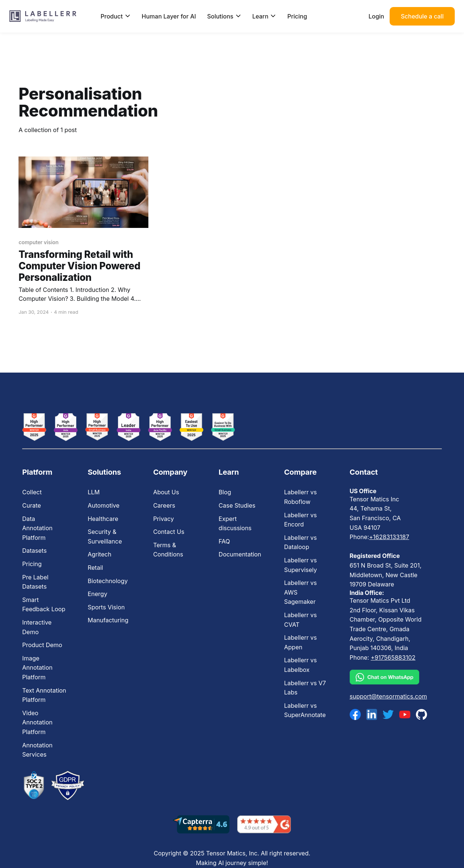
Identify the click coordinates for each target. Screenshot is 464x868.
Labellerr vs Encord (300, 520)
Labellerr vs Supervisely (301, 565)
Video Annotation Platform (37, 722)
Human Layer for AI (169, 16)
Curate (32, 505)
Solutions (224, 16)
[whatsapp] (388, 677)
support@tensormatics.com (388, 696)
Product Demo (42, 645)
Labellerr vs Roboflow (300, 497)
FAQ (224, 541)
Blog (225, 492)
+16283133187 (389, 537)
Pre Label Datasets (35, 582)
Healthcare (103, 519)
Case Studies (237, 505)
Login (376, 16)
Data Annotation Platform (37, 528)
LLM (94, 492)
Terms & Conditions (168, 550)
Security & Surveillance (105, 536)
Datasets (34, 551)
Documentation (240, 554)
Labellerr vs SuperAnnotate (305, 710)
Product (116, 16)
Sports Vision (106, 607)
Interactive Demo (37, 627)
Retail (95, 568)
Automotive (104, 505)
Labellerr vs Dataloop (300, 542)
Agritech (100, 554)
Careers (164, 505)
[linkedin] (372, 714)
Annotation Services (37, 750)
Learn (264, 16)
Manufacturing (108, 620)
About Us (166, 492)
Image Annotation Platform (37, 668)
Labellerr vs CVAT (300, 620)
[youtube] (405, 714)
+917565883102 (393, 657)
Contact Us (169, 532)
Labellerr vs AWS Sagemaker (300, 592)
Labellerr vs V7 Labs (305, 688)
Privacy (164, 519)
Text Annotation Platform (44, 695)
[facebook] (355, 714)
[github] (421, 714)
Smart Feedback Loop (44, 605)
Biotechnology (108, 581)
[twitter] (388, 714)
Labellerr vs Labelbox (300, 665)
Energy (97, 594)
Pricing (297, 16)
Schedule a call (422, 16)
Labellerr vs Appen (300, 642)
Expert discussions (235, 524)
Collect (32, 492)
